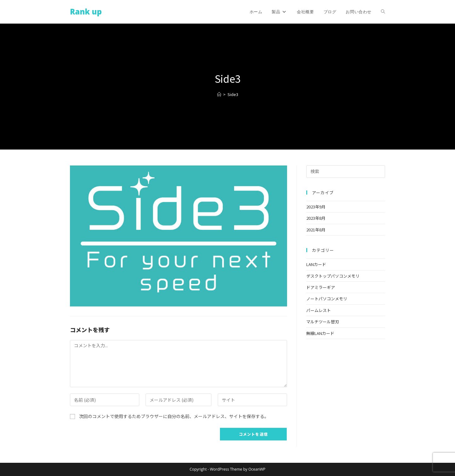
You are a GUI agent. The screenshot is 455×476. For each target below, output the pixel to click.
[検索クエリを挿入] (346, 172)
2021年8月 (316, 230)
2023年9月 (316, 207)
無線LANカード (320, 333)
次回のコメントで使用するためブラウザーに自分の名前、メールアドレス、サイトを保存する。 (174, 416)
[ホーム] (219, 94)
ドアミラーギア (321, 287)
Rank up (86, 11)
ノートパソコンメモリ (327, 299)
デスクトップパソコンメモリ (333, 276)
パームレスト (319, 310)
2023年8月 (316, 218)
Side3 (233, 94)
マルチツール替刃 (323, 322)
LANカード (316, 264)
